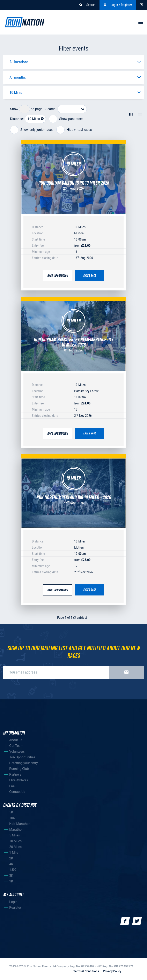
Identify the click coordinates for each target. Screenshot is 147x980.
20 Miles (15, 847)
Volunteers (17, 751)
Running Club (19, 769)
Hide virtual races (74, 130)
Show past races (66, 119)
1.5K (13, 870)
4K (11, 864)
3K (11, 876)
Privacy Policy (112, 971)
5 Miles (14, 835)
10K (12, 818)
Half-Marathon (20, 824)
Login (13, 902)
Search (87, 5)
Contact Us (17, 792)
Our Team (16, 746)
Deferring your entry (24, 763)
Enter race (90, 276)
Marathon (16, 830)
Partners (15, 774)
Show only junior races (32, 130)
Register (15, 908)
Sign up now (126, 672)
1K (11, 881)
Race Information (58, 276)
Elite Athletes (19, 780)
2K (11, 858)
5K (11, 812)
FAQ (12, 786)
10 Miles (15, 841)
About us (16, 740)
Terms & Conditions (86, 971)
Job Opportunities (22, 757)
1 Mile (14, 853)
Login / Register (118, 5)
